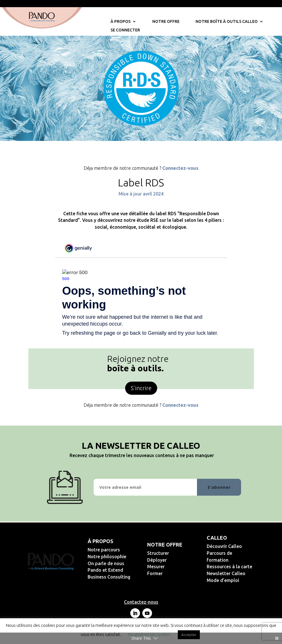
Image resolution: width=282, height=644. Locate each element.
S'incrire (141, 388)
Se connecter (125, 30)
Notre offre (166, 22)
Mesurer (174, 567)
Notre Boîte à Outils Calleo (227, 22)
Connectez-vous (180, 168)
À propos (121, 22)
